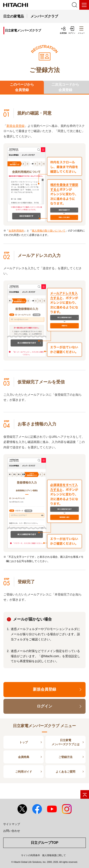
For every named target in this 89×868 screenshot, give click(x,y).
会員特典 (24, 757)
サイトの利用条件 (31, 855)
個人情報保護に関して (54, 855)
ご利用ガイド (24, 772)
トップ (24, 742)
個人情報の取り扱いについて (49, 231)
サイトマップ (12, 824)
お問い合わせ (12, 831)
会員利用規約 (16, 231)
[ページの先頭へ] (85, 794)
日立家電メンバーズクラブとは (66, 742)
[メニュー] (84, 5)
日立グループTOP (45, 843)
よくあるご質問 (65, 772)
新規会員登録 (15, 126)
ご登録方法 (65, 757)
